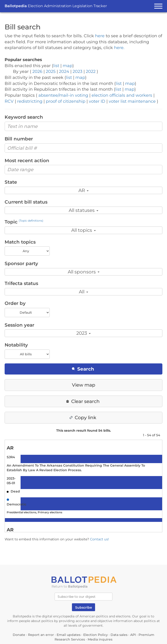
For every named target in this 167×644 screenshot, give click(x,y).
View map (84, 385)
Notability (16, 345)
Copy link (83, 418)
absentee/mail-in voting (63, 95)
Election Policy (96, 635)
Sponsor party (21, 263)
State (11, 182)
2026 (37, 71)
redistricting (30, 101)
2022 (91, 71)
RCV (9, 101)
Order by (15, 303)
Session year (19, 325)
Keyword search (24, 117)
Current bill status (26, 202)
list (56, 66)
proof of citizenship (66, 101)
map (68, 66)
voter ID (97, 101)
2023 (77, 71)
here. (119, 48)
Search (83, 369)
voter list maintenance (132, 101)
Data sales (119, 635)
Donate (19, 635)
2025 (51, 71)
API (133, 635)
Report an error (41, 635)
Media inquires (100, 639)
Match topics (20, 242)
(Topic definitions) (31, 221)
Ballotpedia (56, 6)
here (100, 36)
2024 (64, 71)
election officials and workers (122, 95)
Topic (24, 222)
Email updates (69, 635)
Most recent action (27, 161)
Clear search (83, 401)
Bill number (19, 139)
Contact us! (99, 539)
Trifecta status (21, 283)
